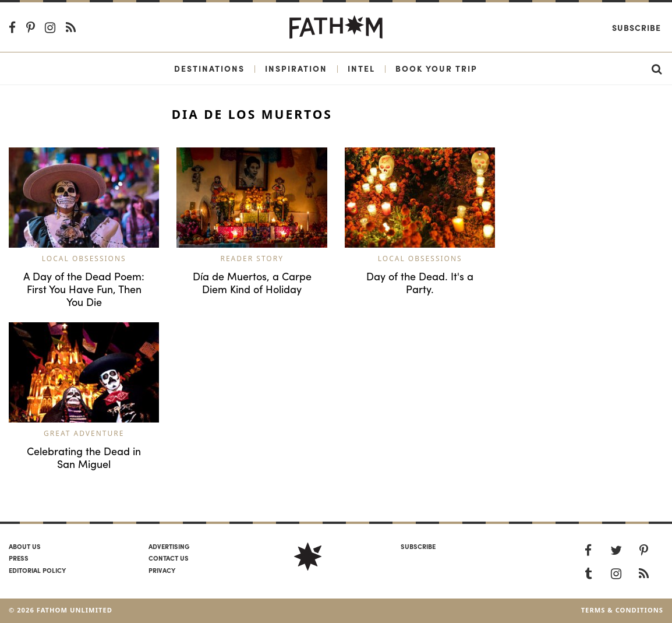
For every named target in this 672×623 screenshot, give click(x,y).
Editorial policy (37, 570)
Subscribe (636, 27)
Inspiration (296, 68)
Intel (361, 68)
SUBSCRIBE (418, 546)
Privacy (162, 570)
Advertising (169, 546)
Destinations (209, 68)
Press (19, 558)
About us (25, 546)
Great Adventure (84, 433)
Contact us (169, 558)
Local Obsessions (84, 258)
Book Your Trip (436, 68)
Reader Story (252, 258)
